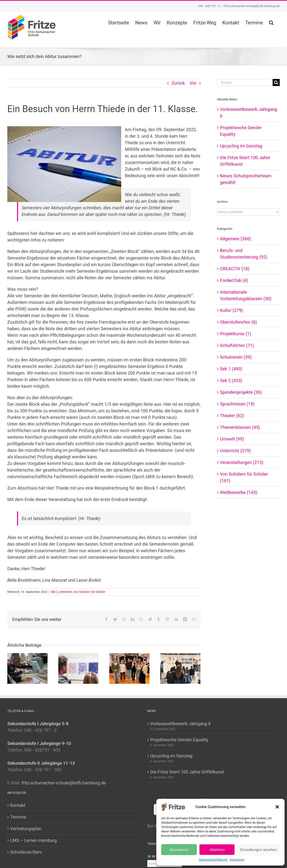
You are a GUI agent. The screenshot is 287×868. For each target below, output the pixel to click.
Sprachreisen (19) (237, 404)
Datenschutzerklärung (213, 860)
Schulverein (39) (236, 357)
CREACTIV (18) (235, 269)
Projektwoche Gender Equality (179, 740)
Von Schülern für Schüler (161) (244, 477)
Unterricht (65, 592)
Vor (193, 83)
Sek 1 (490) (231, 369)
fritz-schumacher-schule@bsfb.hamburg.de (252, 6)
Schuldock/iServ (26, 852)
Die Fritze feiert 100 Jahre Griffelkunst (187, 772)
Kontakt (18, 805)
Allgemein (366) (235, 239)
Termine (18, 817)
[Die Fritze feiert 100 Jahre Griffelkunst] (78, 668)
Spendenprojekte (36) (241, 392)
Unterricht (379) (235, 451)
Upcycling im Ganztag (241, 146)
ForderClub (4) (234, 280)
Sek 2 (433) (231, 381)
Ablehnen (217, 850)
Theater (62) (232, 416)
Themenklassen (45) (240, 427)
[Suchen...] (245, 82)
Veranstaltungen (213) (242, 462)
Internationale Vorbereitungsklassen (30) (246, 295)
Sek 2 (54, 592)
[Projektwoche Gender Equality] (27, 668)
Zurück (178, 83)
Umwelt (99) (232, 439)
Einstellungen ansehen (258, 850)
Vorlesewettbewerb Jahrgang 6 (181, 724)
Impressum (237, 860)
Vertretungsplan (26, 829)
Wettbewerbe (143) (239, 492)
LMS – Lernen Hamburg (34, 840)
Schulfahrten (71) (237, 345)
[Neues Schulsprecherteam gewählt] (129, 668)
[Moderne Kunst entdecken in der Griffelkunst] (180, 668)
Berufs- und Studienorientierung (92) (244, 254)
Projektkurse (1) (235, 334)
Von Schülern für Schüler (89, 592)
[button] (277, 807)
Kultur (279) (232, 310)
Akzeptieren (179, 850)
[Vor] (197, 668)
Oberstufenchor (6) (238, 322)
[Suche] (276, 82)
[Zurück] (11, 668)
